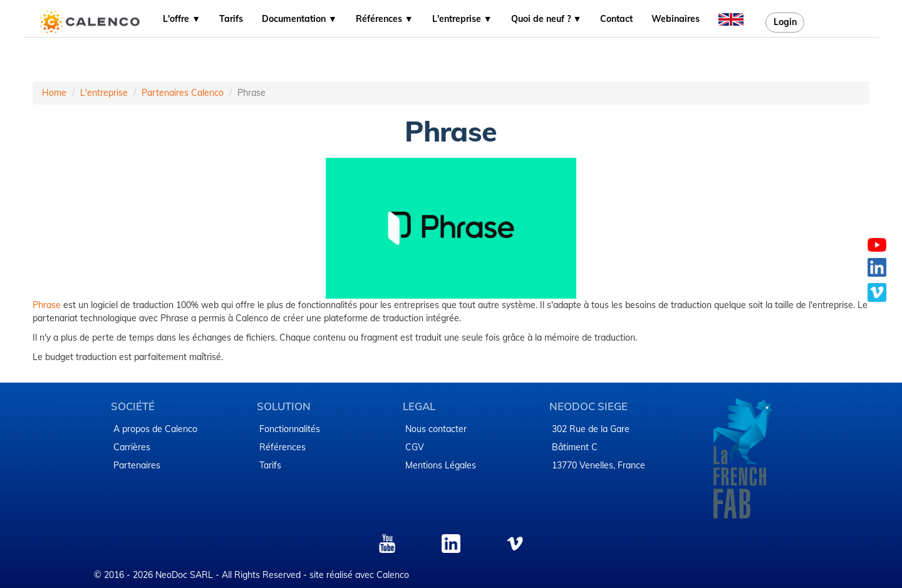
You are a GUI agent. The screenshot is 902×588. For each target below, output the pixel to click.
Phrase (48, 305)
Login (785, 22)
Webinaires (676, 19)
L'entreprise (104, 93)
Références (283, 447)
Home (54, 93)
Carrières (132, 447)
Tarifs (231, 19)
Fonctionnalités (290, 429)
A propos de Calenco (155, 429)
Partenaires (137, 465)
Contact (616, 19)
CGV (415, 447)
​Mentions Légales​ (441, 465)
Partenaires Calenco (183, 93)
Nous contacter (436, 429)
